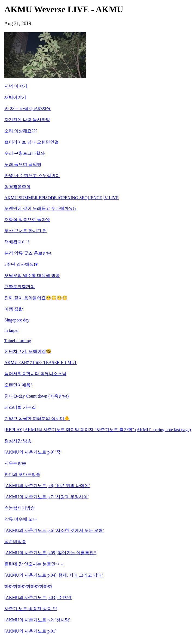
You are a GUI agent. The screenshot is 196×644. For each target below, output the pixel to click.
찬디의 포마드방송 (22, 474)
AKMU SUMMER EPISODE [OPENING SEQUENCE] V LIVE (62, 198)
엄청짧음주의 (17, 187)
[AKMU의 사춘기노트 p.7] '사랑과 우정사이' (46, 497)
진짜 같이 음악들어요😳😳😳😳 (36, 298)
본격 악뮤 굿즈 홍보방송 (28, 253)
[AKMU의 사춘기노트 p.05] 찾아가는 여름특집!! (50, 553)
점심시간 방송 (18, 441)
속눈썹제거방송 (20, 508)
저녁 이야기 (16, 86)
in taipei (11, 330)
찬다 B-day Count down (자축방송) (36, 396)
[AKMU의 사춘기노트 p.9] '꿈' (33, 452)
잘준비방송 (15, 542)
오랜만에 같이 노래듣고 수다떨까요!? (40, 208)
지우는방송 (15, 463)
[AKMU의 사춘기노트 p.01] (30, 631)
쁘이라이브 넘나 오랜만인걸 (32, 142)
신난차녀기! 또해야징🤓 (28, 351)
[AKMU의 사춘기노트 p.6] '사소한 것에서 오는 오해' (54, 530)
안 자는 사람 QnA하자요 (28, 108)
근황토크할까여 (20, 287)
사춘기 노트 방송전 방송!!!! (31, 609)
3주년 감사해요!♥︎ (21, 264)
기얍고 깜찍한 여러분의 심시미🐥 (37, 418)
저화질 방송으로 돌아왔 (27, 220)
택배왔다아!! (17, 242)
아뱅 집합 (14, 309)
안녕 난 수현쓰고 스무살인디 (32, 176)
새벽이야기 (15, 97)
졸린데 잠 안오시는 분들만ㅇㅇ (34, 564)
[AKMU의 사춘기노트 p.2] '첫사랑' (37, 620)
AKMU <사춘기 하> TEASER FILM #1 (41, 363)
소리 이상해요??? (21, 131)
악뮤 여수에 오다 (21, 519)
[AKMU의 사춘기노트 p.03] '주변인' (38, 597)
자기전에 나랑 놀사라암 (27, 120)
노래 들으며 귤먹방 (23, 164)
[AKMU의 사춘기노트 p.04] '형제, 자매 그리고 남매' (53, 575)
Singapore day (17, 320)
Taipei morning (18, 341)
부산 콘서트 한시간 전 (26, 231)
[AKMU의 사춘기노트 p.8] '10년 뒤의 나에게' (47, 486)
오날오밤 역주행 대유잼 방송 (32, 275)
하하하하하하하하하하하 (28, 586)
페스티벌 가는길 (20, 407)
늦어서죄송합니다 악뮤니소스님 (35, 374)
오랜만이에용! (18, 385)
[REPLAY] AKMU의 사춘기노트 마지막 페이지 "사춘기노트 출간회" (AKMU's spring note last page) (98, 430)
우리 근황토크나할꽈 (24, 153)
